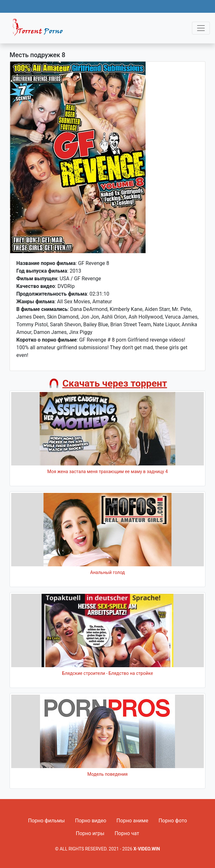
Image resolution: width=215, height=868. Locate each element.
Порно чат (127, 833)
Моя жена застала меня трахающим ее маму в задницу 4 (108, 472)
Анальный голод (108, 572)
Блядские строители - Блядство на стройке (107, 673)
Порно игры (90, 833)
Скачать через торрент (115, 383)
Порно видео (91, 821)
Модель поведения (107, 774)
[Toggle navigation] (201, 28)
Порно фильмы (47, 821)
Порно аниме (132, 821)
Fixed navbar (40, 30)
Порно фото (173, 821)
